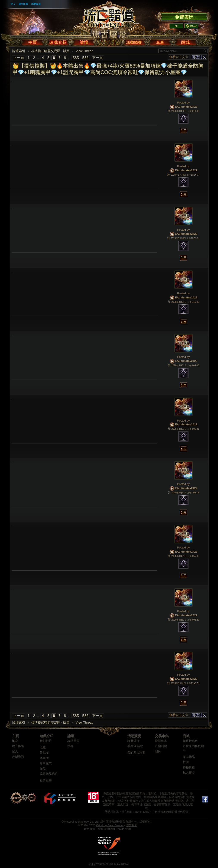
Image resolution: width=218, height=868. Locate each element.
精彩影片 (46, 741)
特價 (186, 762)
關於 (158, 751)
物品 (43, 769)
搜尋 (70, 746)
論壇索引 (19, 51)
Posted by (184, 103)
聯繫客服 (36, 4)
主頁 (16, 736)
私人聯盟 (189, 773)
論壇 (71, 736)
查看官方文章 (179, 57)
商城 (186, 736)
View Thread (84, 51)
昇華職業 (46, 763)
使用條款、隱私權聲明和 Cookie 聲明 (107, 829)
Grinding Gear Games (110, 825)
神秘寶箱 (189, 767)
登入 (13, 4)
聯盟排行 (133, 741)
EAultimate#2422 (186, 107)
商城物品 (189, 757)
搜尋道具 (161, 741)
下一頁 (97, 58)
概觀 (43, 747)
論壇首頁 (73, 741)
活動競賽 (134, 736)
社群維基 (46, 781)
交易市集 (162, 736)
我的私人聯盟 (136, 753)
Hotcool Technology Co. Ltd (82, 822)
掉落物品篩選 (49, 774)
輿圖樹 (44, 758)
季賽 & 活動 (135, 746)
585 (76, 58)
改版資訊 (18, 757)
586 (85, 58)
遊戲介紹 (47, 736)
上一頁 (19, 58)
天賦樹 (44, 753)
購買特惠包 (190, 741)
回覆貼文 (199, 57)
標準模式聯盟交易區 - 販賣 (50, 51)
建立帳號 (23, 4)
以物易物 (161, 746)
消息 (15, 741)
